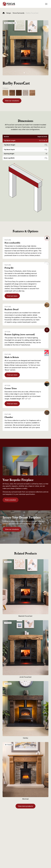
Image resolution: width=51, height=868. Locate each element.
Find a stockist (11, 500)
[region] (26, 147)
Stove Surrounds (19, 13)
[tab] (24, 73)
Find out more (12, 296)
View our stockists (12, 101)
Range (9, 13)
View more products (25, 806)
